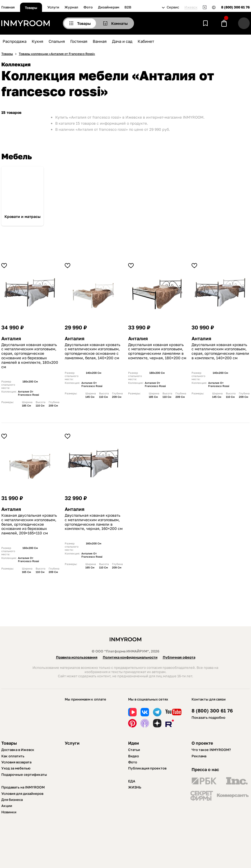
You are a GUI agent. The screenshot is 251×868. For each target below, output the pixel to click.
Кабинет (146, 41)
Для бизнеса (12, 800)
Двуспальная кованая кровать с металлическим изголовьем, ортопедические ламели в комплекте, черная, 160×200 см (94, 522)
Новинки (9, 812)
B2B (128, 7)
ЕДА (132, 781)
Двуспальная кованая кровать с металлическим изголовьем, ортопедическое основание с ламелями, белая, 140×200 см (92, 351)
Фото (88, 7)
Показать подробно (208, 717)
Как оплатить (13, 756)
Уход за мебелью (16, 768)
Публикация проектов (147, 768)
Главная (8, 7)
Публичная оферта (179, 657)
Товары (31, 8)
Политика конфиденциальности (130, 657)
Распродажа (15, 41)
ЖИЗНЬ (135, 787)
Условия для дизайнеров (22, 794)
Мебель (17, 156)
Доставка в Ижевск (18, 750)
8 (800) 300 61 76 (235, 7)
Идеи (134, 743)
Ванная (100, 41)
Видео (134, 756)
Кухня (38, 41)
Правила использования (77, 657)
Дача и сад (122, 41)
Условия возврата (16, 762)
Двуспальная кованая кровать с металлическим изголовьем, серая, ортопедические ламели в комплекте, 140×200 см (220, 351)
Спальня (57, 41)
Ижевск (191, 7)
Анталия (11, 339)
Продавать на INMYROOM (23, 787)
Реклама (199, 756)
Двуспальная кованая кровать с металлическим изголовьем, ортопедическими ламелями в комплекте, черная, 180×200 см (157, 351)
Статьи (134, 750)
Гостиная (79, 41)
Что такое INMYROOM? (211, 750)
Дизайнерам (109, 7)
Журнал (71, 7)
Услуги (53, 7)
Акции (7, 806)
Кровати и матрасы (22, 217)
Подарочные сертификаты (24, 774)
